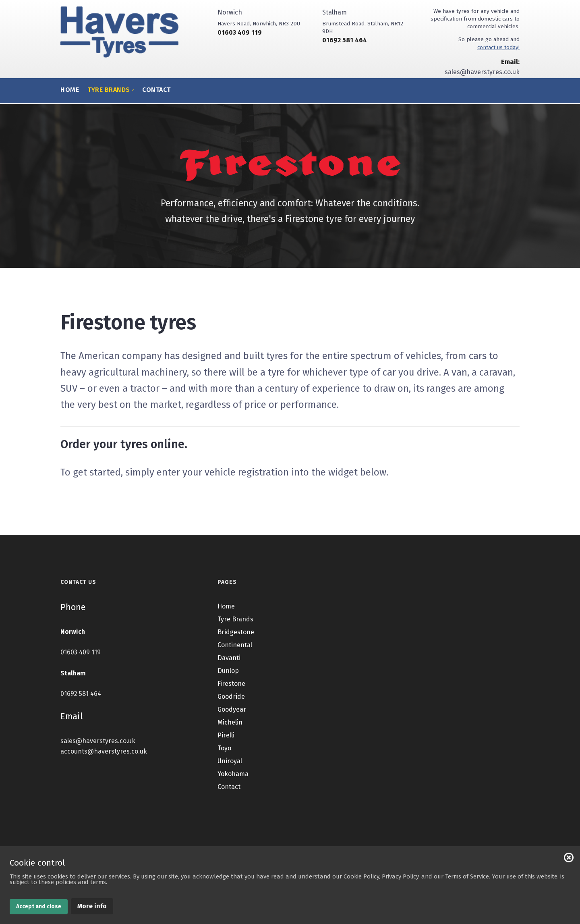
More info (92, 906)
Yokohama (233, 792)
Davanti (229, 676)
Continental (235, 663)
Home (70, 90)
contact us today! (498, 47)
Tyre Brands (235, 637)
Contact (156, 90)
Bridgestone (236, 650)
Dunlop (228, 689)
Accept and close (39, 906)
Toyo (224, 766)
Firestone (231, 702)
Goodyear (232, 728)
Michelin (230, 740)
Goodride (231, 715)
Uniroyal (230, 779)
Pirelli (226, 753)
